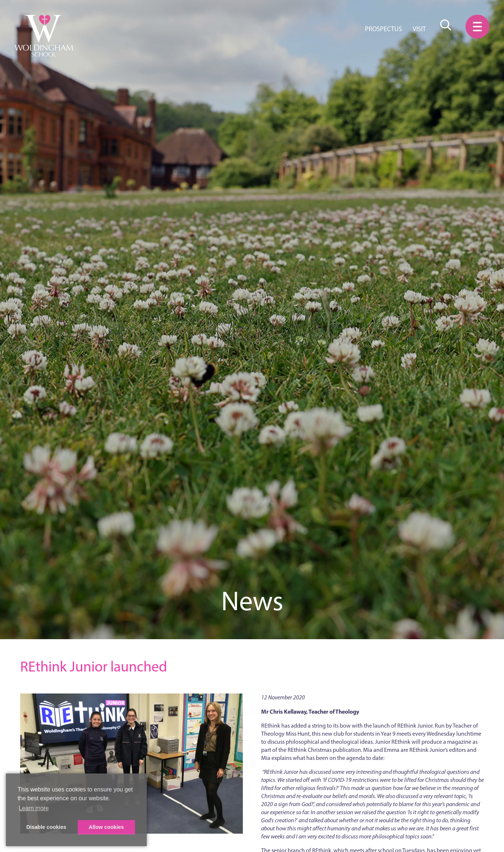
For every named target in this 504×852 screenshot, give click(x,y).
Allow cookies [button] (106, 827)
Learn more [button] (34, 808)
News (252, 601)
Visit (419, 29)
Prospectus (384, 29)
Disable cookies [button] (46, 827)
